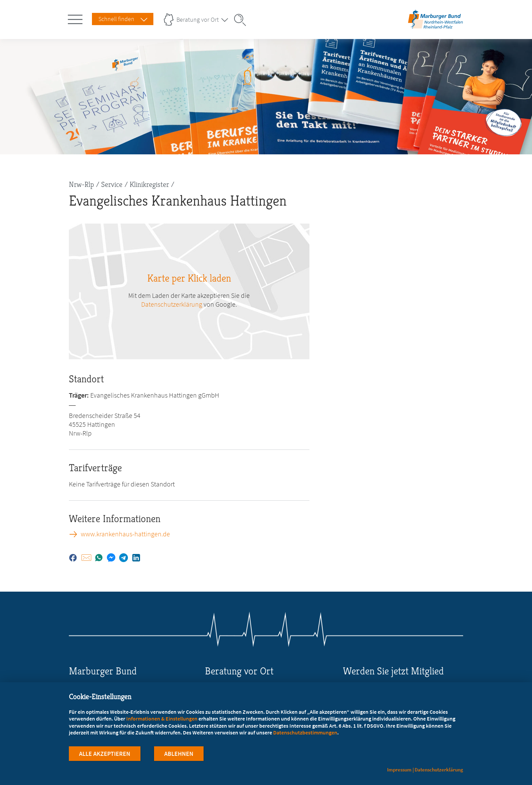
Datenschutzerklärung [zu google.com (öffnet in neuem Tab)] (172, 304)
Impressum (399, 770)
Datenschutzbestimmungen (305, 732)
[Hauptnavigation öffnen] (76, 18)
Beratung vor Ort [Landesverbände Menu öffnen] (198, 20)
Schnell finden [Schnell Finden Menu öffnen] (116, 19)
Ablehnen (179, 754)
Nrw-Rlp (81, 184)
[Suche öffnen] (242, 20)
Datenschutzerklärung (439, 770)
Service (112, 184)
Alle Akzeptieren (105, 754)
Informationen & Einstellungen (162, 719)
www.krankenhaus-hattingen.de (125, 534)
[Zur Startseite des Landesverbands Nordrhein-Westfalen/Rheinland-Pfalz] (435, 28)
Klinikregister (149, 184)
